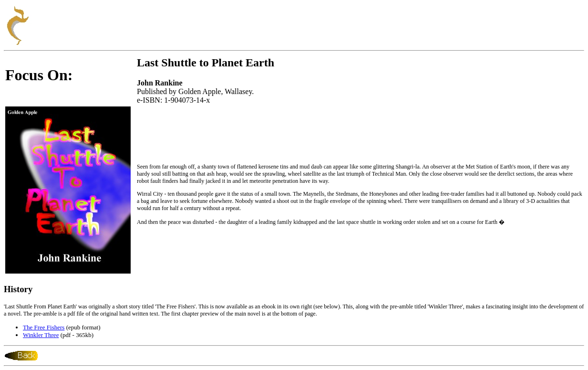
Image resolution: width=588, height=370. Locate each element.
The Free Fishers (44, 327)
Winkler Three (41, 335)
